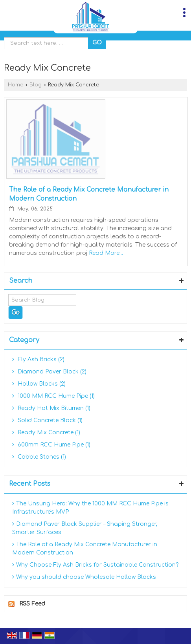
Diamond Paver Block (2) (49, 372)
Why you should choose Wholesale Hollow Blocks (84, 577)
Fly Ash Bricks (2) (38, 360)
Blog (36, 85)
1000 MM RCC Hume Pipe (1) (53, 396)
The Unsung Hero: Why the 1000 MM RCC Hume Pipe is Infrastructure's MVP (90, 508)
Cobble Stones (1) (39, 457)
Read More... (106, 253)
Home (16, 85)
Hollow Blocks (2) (39, 384)
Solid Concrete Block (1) (47, 420)
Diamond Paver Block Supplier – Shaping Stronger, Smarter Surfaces (85, 528)
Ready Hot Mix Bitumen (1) (51, 408)
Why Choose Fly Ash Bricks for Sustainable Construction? (95, 565)
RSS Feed (32, 604)
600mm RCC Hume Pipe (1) (51, 445)
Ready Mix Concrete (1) (46, 433)
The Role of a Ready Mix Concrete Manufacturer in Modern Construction (85, 549)
